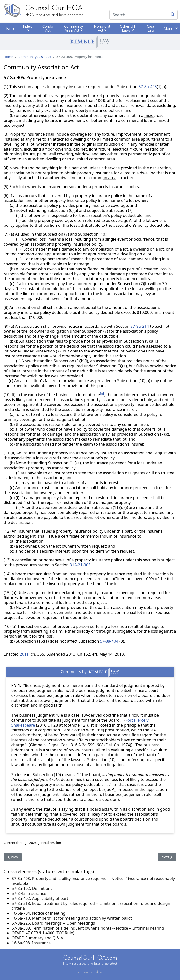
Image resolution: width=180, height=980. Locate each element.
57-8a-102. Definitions (32, 888)
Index (28, 28)
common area (104, 178)
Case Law (151, 28)
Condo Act (48, 28)
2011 (24, 654)
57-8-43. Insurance (29, 893)
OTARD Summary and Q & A (37, 938)
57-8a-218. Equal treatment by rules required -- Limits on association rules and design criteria (91, 906)
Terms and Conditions (90, 972)
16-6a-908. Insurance (31, 943)
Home (10, 28)
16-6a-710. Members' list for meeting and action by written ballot (72, 918)
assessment (15, 299)
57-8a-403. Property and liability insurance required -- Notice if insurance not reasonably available (93, 881)
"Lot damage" (34, 249)
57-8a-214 (140, 326)
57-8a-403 (148, 87)
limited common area (120, 139)
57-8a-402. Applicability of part (40, 898)
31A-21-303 (80, 565)
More (171, 28)
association (20, 173)
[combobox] (135, 15)
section (25, 87)
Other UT (128, 28)
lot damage (52, 434)
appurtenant (153, 139)
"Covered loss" (34, 239)
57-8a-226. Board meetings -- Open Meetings (53, 923)
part (75, 168)
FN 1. (16, 685)
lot (32, 144)
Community (74, 28)
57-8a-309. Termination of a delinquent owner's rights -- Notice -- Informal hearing (88, 928)
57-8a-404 (109, 641)
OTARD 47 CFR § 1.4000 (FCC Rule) (43, 933)
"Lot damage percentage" (46, 259)
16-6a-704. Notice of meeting (39, 913)
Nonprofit (102, 28)
